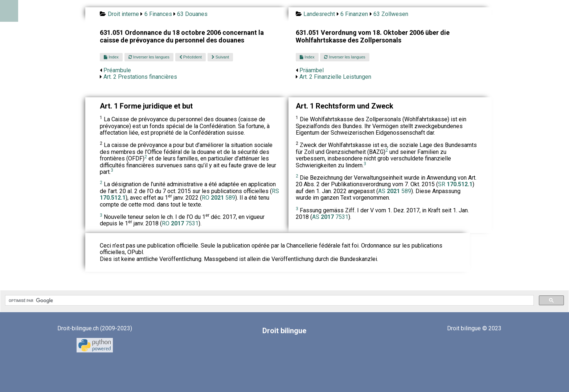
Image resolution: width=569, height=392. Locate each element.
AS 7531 (330, 217)
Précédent (191, 57)
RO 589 (218, 198)
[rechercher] (269, 301)
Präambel (312, 70)
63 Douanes (192, 14)
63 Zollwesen (391, 14)
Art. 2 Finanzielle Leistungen (335, 77)
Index (111, 57)
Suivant (220, 57)
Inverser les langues (149, 57)
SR (455, 184)
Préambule (117, 70)
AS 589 (395, 191)
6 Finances (158, 14)
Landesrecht (319, 14)
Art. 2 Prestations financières (140, 77)
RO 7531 (180, 223)
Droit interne (123, 14)
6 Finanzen (354, 14)
